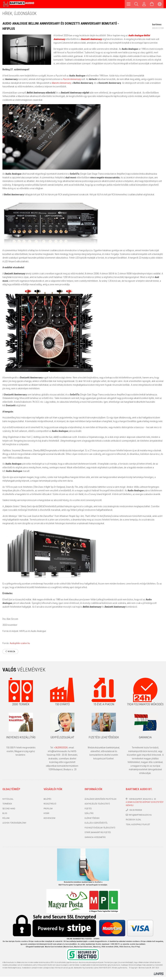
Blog (5, 813)
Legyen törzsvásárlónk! (14, 823)
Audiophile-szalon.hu (20, 643)
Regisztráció (50, 804)
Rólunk (6, 818)
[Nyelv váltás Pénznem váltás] (160, 4)
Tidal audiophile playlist (138, 824)
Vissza (11, 651)
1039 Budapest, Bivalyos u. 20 (142, 799)
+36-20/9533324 (135, 810)
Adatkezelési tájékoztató (97, 804)
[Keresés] (136, 4)
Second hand (9, 809)
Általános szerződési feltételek (101, 799)
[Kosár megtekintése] (152, 4)
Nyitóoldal (8, 799)
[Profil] (144, 4)
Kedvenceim (49, 818)
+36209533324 (61, 748)
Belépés (47, 799)
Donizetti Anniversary (91, 39)
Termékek (7, 804)
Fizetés (88, 809)
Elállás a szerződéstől (96, 823)
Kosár (46, 813)
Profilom (48, 809)
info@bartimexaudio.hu (140, 815)
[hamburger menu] (129, 4)
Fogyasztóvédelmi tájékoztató (100, 828)
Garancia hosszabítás (95, 837)
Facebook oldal (133, 820)
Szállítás (89, 813)
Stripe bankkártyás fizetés (98, 832)
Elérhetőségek (92, 818)
